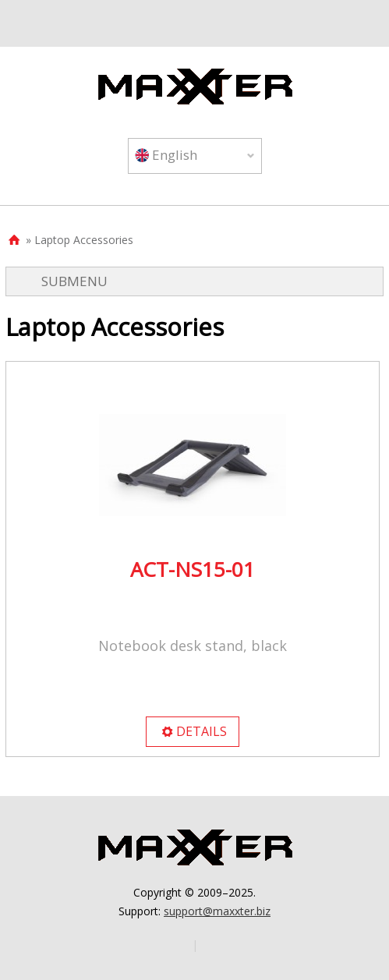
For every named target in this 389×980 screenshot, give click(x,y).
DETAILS (193, 731)
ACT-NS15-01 (193, 569)
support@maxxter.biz (217, 911)
